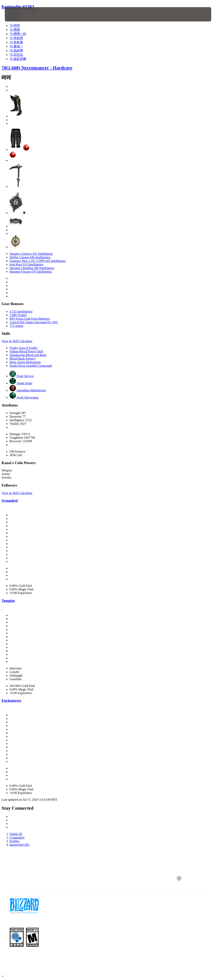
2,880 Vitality (18, 315)
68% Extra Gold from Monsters (30, 319)
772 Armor (16, 326)
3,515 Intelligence (21, 311)
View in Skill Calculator (17, 341)
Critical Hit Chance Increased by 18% (34, 322)
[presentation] (17, 14)
